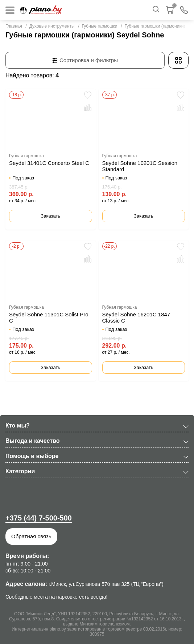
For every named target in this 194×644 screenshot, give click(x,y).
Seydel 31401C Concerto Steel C (49, 163)
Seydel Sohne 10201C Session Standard (140, 166)
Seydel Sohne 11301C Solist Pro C (49, 317)
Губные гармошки (100, 26)
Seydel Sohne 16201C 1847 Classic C (136, 317)
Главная (14, 26)
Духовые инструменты (52, 26)
